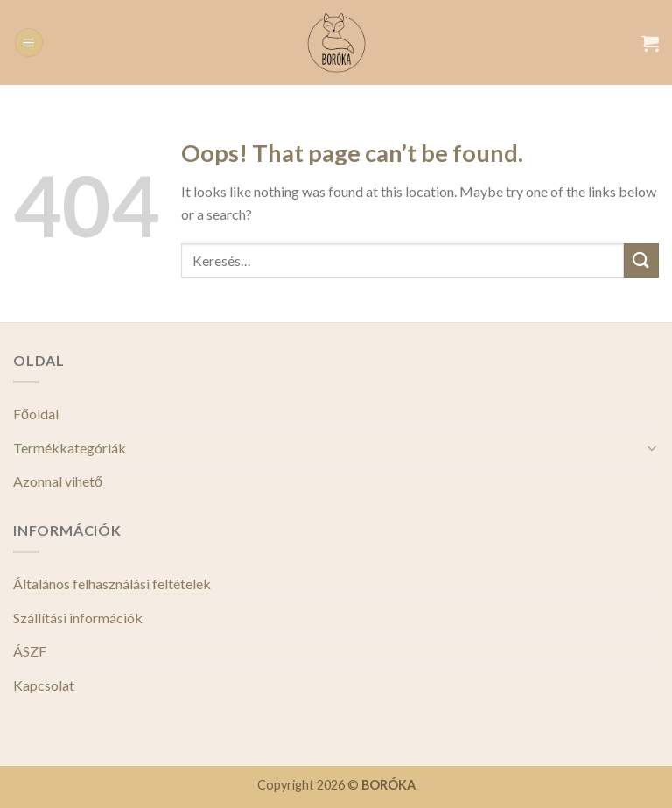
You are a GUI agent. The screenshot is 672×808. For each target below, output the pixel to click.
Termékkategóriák (70, 448)
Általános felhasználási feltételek (112, 583)
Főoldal (36, 414)
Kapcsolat (44, 685)
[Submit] (641, 260)
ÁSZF (30, 651)
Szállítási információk (78, 618)
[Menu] (29, 42)
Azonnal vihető (58, 481)
